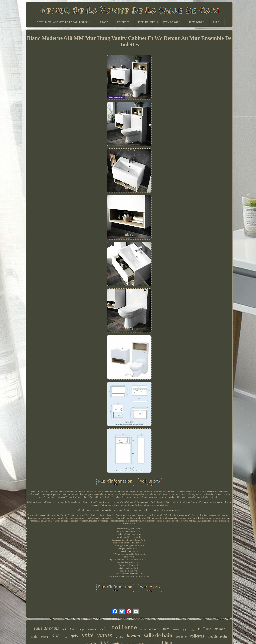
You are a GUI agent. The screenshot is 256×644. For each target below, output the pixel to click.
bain (73, 629)
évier (104, 628)
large (81, 629)
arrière (181, 636)
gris (74, 636)
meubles (176, 629)
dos (55, 635)
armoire (154, 629)
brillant (219, 629)
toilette (124, 628)
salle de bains (46, 628)
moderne (92, 629)
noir (65, 638)
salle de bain (158, 635)
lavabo (133, 636)
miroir (45, 637)
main (34, 637)
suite (166, 629)
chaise (143, 629)
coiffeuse (204, 629)
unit (65, 629)
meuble (119, 637)
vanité (105, 635)
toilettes (197, 636)
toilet (185, 630)
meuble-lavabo (218, 637)
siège (193, 630)
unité (88, 635)
